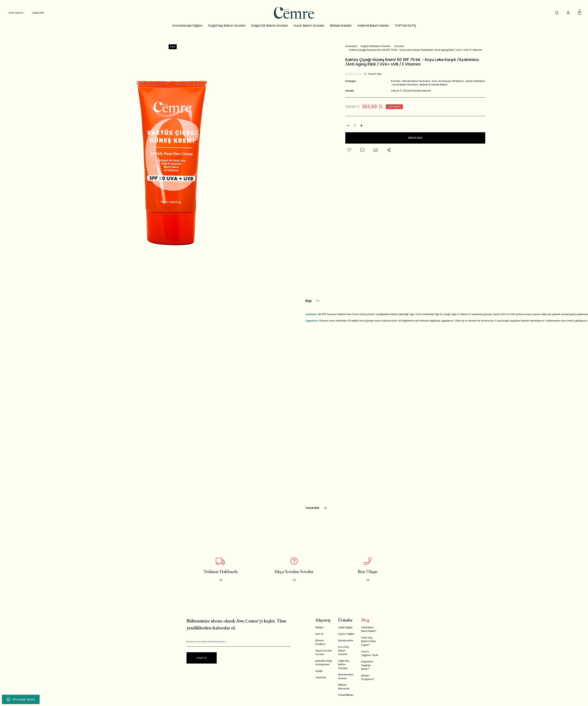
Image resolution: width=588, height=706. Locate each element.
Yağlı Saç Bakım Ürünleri (344, 667)
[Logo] (294, 13)
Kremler (396, 85)
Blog (365, 623)
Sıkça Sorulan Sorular (324, 655)
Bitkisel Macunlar (344, 689)
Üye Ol (319, 636)
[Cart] (580, 13)
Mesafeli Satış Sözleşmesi (324, 665)
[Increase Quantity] (361, 129)
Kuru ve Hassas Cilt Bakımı (448, 85)
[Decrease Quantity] (348, 129)
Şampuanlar (346, 643)
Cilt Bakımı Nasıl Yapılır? (369, 632)
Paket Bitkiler (346, 698)
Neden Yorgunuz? (368, 680)
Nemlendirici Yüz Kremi (416, 85)
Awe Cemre (16, 13)
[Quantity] (355, 129)
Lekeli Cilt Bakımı (475, 85)
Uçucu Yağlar (346, 636)
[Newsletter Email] (239, 644)
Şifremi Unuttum (320, 645)
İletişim (320, 630)
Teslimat (320, 680)
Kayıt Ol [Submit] (202, 660)
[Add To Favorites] (349, 154)
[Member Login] (568, 13)
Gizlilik (319, 674)
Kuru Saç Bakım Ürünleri (344, 653)
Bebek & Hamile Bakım (434, 89)
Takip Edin (38, 13)
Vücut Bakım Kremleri (405, 89)
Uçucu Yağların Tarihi (370, 656)
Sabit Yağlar (345, 630)
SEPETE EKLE (415, 142)
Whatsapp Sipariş (21, 699)
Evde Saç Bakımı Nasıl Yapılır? (368, 644)
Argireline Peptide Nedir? (367, 668)
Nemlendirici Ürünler (346, 679)
